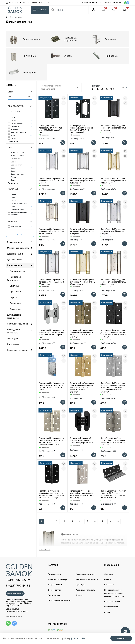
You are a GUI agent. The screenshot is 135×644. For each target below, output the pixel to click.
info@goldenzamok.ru (14, 617)
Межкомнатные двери (58, 579)
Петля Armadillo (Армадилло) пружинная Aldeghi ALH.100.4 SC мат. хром (82, 181)
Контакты (14, 3)
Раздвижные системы (85, 574)
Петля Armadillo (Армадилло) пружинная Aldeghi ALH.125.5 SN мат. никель (113, 282)
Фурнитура (80, 585)
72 (102, 89)
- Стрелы (12, 297)
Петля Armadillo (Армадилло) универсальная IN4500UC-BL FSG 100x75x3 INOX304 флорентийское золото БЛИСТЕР (82, 387)
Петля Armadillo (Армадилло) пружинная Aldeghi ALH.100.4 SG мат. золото (113, 181)
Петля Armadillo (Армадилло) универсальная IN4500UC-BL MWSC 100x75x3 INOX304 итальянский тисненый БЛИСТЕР (113, 387)
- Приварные (14, 303)
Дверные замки (55, 585)
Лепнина (79, 595)
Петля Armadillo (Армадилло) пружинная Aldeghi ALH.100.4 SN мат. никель (51, 231)
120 (112, 89)
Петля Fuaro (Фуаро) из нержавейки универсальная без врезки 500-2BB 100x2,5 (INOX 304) (82, 494)
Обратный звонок (15, 593)
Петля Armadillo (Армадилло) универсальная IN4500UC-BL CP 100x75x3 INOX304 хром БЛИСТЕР (51, 386)
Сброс (20, 235)
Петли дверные (55, 595)
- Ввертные (13, 286)
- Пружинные (14, 292)
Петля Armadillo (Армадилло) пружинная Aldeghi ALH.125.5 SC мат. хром (51, 282)
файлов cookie (78, 638)
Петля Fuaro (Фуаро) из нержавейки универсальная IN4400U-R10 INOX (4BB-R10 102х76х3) (113, 441)
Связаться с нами (112, 602)
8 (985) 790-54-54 (18, 586)
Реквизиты (44, 3)
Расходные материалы (85, 590)
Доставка (24, 3)
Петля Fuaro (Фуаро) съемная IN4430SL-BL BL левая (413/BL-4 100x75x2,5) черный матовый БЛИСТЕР (114, 494)
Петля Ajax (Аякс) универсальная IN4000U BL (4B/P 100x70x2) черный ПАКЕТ (51, 129)
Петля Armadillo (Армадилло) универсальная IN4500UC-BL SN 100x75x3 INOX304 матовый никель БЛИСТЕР (51, 441)
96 (107, 89)
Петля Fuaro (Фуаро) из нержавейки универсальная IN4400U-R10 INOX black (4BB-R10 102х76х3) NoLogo (52, 494)
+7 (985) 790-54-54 (112, 3)
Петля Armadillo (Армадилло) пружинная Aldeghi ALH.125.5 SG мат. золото (82, 282)
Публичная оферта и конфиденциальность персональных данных (114, 593)
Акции (107, 612)
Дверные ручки (55, 590)
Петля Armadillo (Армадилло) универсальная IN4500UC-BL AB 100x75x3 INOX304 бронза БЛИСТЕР (82, 334)
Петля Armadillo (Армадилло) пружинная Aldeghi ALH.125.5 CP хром (113, 231)
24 (93, 89)
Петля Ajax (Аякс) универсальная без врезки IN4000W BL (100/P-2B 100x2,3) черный (81, 129)
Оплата (34, 3)
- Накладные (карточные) (14, 279)
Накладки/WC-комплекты (87, 579)
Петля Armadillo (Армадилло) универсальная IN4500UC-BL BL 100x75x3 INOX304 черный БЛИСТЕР (113, 334)
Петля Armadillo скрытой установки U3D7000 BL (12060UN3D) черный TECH (81, 440)
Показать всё (44, 550)
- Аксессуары (14, 309)
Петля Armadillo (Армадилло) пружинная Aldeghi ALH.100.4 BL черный (113, 128)
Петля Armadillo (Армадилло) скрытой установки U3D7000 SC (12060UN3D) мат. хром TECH (51, 334)
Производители (111, 607)
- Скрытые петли (16, 271)
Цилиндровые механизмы (59, 600)
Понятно (121, 638)
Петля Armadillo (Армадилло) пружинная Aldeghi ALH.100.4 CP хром (51, 181)
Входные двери (55, 574)
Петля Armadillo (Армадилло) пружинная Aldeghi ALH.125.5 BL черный (82, 231)
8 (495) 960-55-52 (90, 3)
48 (98, 89)
